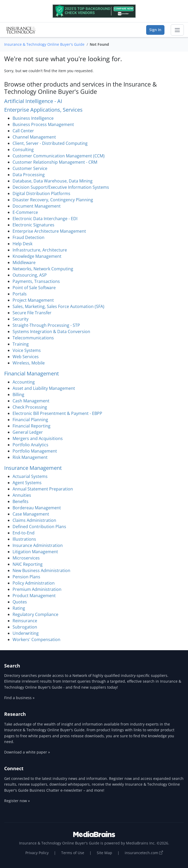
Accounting (24, 382)
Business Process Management (43, 124)
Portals (20, 294)
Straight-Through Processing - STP (46, 325)
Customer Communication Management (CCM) (59, 156)
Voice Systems (27, 350)
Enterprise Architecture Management (49, 231)
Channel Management (34, 137)
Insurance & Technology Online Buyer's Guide (44, 44)
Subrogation (25, 627)
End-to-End (24, 533)
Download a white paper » (27, 752)
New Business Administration (41, 570)
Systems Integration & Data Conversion (51, 332)
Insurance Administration (38, 545)
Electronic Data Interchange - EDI (45, 219)
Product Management (34, 596)
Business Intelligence (33, 118)
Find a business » (19, 698)
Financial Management (32, 373)
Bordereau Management (37, 508)
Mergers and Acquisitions (38, 438)
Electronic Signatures (33, 225)
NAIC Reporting (28, 564)
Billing (18, 395)
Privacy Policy (37, 853)
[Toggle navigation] (177, 30)
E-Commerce (25, 212)
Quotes (20, 602)
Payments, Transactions (36, 281)
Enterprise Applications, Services (43, 110)
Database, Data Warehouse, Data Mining (53, 181)
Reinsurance (25, 621)
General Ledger (28, 432)
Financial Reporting (32, 426)
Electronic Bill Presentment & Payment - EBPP (57, 413)
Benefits (21, 501)
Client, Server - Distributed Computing (50, 143)
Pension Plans (26, 577)
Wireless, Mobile (29, 363)
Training (21, 344)
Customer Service (30, 168)
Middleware (24, 262)
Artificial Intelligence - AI (33, 101)
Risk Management (30, 457)
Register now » (17, 801)
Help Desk (22, 244)
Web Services (26, 357)
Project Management (33, 300)
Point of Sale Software (34, 288)
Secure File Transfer (32, 313)
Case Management (31, 514)
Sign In (155, 30)
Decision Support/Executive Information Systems (61, 187)
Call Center (23, 131)
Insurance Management (33, 468)
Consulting (23, 150)
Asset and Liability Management (44, 388)
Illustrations (24, 539)
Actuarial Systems (30, 476)
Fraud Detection (29, 237)
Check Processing (30, 407)
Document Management (37, 206)
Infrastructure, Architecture (40, 250)
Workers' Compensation (36, 639)
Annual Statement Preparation (43, 489)
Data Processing (29, 175)
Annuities (22, 495)
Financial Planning (30, 420)
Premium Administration (37, 589)
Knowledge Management (37, 256)
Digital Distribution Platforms (41, 193)
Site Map (104, 853)
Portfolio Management (35, 451)
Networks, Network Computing (43, 269)
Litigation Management (35, 552)
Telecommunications (33, 338)
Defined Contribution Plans (39, 527)
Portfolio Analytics (30, 445)
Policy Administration (34, 583)
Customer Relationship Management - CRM (55, 162)
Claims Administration (34, 520)
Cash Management (31, 401)
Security (21, 319)
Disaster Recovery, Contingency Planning (53, 200)
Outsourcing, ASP (30, 275)
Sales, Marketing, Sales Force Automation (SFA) (58, 306)
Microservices (26, 558)
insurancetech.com (144, 853)
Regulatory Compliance (35, 614)
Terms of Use (73, 853)
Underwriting (26, 633)
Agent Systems (27, 483)
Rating (19, 608)
